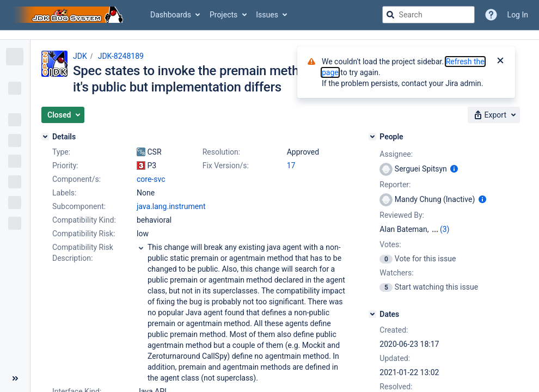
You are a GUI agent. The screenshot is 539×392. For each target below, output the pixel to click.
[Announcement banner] (269, 35)
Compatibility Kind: (84, 220)
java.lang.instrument (171, 206)
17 (291, 166)
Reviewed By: (402, 215)
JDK (80, 56)
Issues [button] (267, 15)
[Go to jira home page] (70, 15)
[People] (372, 137)
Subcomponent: (79, 206)
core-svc (151, 179)
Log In (518, 15)
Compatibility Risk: (84, 234)
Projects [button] (223, 15)
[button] (63, 115)
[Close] (500, 62)
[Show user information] (454, 169)
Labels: (64, 193)
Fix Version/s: (226, 166)
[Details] (45, 137)
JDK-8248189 (121, 56)
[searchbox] (428, 15)
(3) (445, 229)
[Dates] (372, 314)
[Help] (491, 15)
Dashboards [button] (171, 15)
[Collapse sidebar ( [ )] (15, 378)
